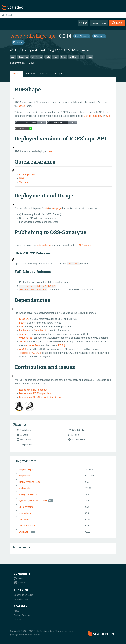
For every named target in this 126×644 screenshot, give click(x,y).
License (18, 619)
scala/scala (25, 488)
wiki (47, 208)
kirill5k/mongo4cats (29, 482)
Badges (59, 74)
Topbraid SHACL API (30, 353)
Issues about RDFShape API (34, 390)
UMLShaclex (26, 338)
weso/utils (24, 532)
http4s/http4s (26, 469)
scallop (23, 334)
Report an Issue (22, 599)
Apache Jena (33, 345)
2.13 (31, 63)
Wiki (21, 178)
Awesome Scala (99, 23)
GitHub (18, 42)
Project (17, 74)
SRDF (22, 342)
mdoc (90, 57)
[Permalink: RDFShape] (13, 99)
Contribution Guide (23, 595)
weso (16, 36)
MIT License (82, 36)
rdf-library (73, 57)
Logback (24, 330)
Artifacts (30, 74)
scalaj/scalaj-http (28, 494)
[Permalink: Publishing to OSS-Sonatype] (13, 241)
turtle (64, 57)
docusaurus (23, 57)
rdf (82, 57)
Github (19, 578)
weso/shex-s (25, 519)
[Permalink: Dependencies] (13, 309)
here (50, 151)
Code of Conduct (22, 615)
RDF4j (62, 345)
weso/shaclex (26, 513)
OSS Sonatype (84, 245)
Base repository (27, 175)
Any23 (23, 349)
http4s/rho (25, 476)
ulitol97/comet (27, 507)
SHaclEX (24, 319)
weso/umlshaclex (28, 525)
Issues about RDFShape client (35, 393)
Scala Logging (41, 330)
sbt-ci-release (44, 245)
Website (99, 36)
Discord (20, 583)
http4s (22, 106)
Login (117, 23)
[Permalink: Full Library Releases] (13, 278)
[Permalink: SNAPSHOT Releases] (13, 260)
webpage (57, 208)
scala (48, 57)
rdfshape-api (41, 36)
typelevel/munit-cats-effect (33, 501)
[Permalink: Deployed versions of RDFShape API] (13, 148)
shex (13, 57)
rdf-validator (37, 57)
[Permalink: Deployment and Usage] (13, 205)
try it (108, 116)
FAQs (16, 611)
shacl (55, 57)
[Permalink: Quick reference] (13, 171)
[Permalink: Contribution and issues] (13, 376)
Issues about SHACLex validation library (40, 397)
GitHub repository (93, 116)
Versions (45, 74)
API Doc (83, 23)
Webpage (24, 182)
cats (21, 327)
